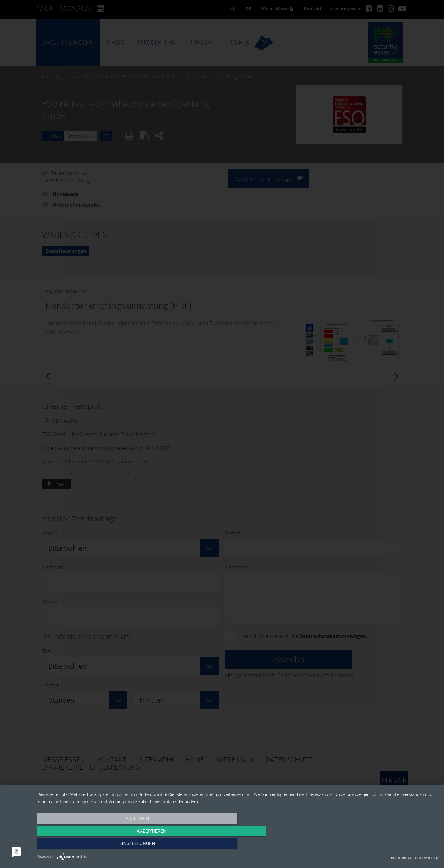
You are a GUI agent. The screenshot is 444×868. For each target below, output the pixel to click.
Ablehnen (97, 845)
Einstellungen (378, 845)
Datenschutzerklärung (423, 858)
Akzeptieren (238, 845)
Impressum (398, 858)
